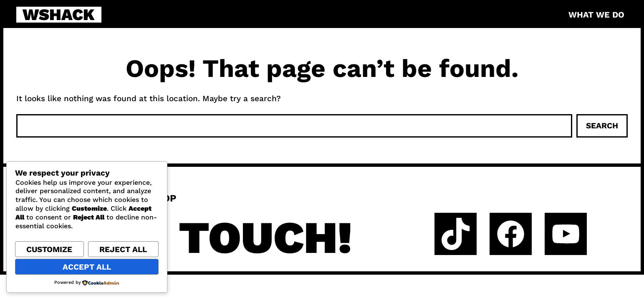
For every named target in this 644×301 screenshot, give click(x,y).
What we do (596, 15)
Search (602, 126)
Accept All (87, 267)
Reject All (123, 249)
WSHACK (59, 15)
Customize (49, 249)
